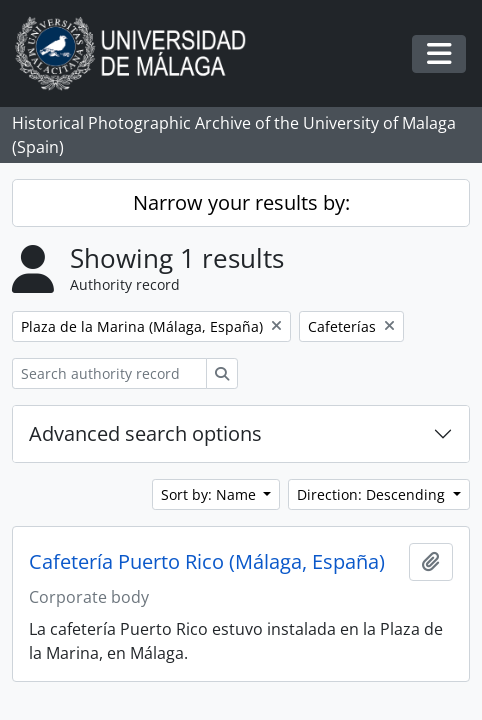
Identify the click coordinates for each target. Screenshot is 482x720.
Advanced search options (145, 433)
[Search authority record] (109, 373)
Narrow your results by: (241, 202)
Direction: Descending (373, 494)
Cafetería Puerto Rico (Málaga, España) (207, 562)
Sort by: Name (210, 494)
